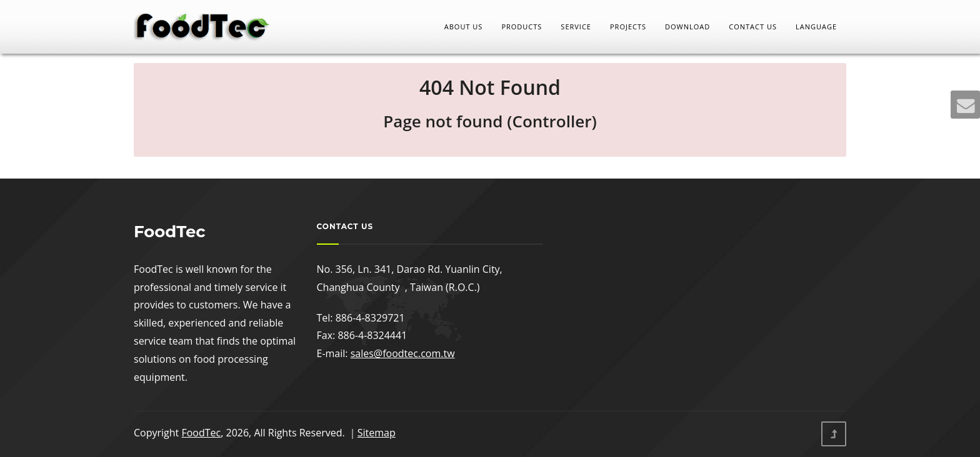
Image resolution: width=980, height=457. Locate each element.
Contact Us (753, 27)
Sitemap (377, 433)
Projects (628, 27)
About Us (464, 27)
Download (687, 27)
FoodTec (201, 433)
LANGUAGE (816, 27)
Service (576, 27)
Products (522, 27)
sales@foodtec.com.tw (403, 353)
